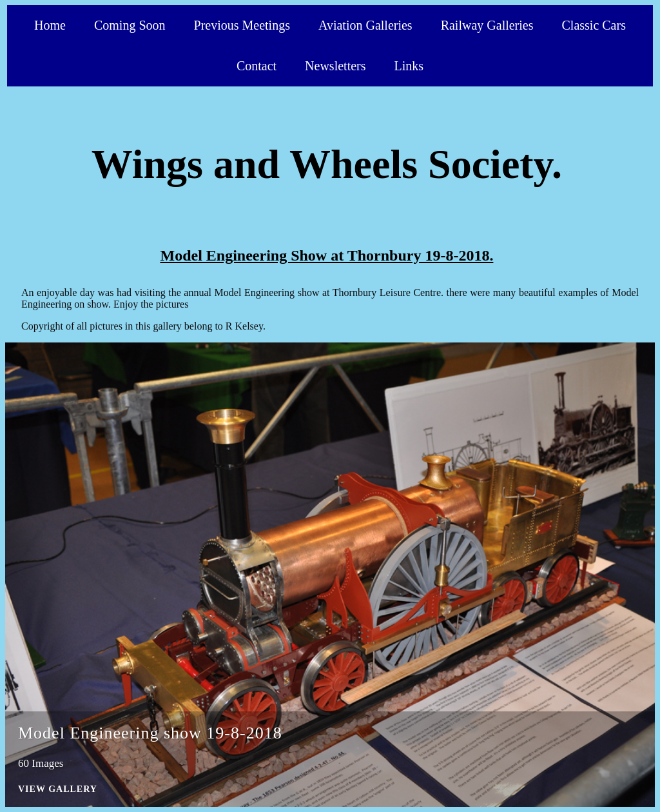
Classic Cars (594, 25)
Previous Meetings (242, 25)
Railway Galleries (487, 25)
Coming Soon (130, 25)
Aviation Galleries (365, 25)
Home (50, 25)
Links (409, 66)
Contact (257, 66)
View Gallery (58, 789)
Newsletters (335, 66)
